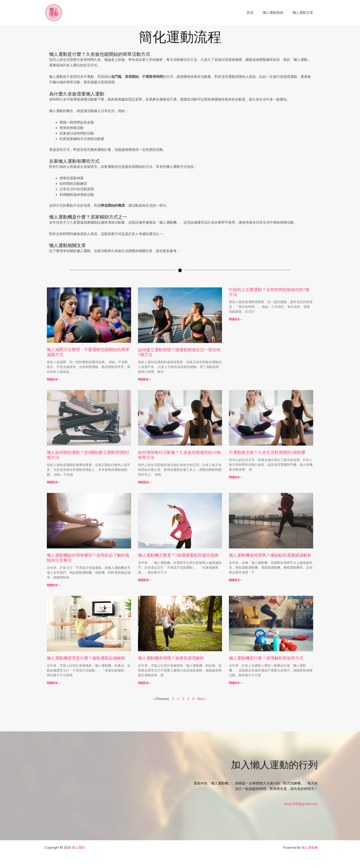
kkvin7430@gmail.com (301, 804)
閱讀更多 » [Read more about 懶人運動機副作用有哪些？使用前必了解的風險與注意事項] (53, 585)
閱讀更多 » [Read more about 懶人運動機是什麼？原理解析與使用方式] (235, 683)
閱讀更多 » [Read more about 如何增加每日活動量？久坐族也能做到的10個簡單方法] (145, 482)
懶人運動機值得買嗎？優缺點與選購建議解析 (270, 556)
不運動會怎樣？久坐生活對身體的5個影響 (267, 453)
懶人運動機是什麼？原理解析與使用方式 (266, 658)
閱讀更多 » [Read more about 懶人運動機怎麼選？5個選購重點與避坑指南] (145, 580)
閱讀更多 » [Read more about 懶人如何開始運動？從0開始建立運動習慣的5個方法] (53, 482)
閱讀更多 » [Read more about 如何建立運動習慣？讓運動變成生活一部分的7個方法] (145, 379)
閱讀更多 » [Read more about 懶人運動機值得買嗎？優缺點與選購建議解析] (235, 580)
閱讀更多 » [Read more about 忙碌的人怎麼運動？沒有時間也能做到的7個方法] (235, 319)
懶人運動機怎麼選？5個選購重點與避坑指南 (178, 556)
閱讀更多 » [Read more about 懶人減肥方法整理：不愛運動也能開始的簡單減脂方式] (53, 379)
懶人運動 (79, 848)
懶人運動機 (309, 848)
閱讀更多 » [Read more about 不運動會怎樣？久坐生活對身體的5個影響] (235, 477)
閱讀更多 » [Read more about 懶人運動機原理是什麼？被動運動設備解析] (53, 683)
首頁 (256, 13)
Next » (202, 699)
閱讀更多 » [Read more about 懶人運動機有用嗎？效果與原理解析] (145, 683)
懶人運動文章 (304, 13)
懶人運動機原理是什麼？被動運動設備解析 (86, 658)
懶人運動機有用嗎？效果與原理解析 (171, 658)
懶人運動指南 (276, 13)
